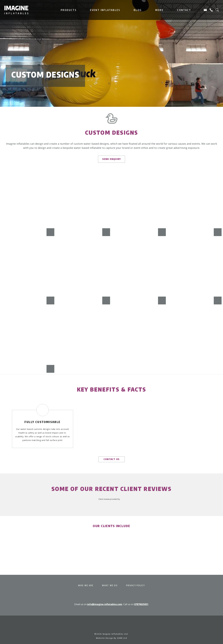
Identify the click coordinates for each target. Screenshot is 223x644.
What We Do (110, 585)
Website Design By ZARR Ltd (111, 638)
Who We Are (86, 585)
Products (69, 10)
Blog (138, 10)
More (159, 10)
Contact (184, 10)
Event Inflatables (105, 10)
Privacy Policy (136, 585)
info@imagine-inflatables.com (105, 604)
